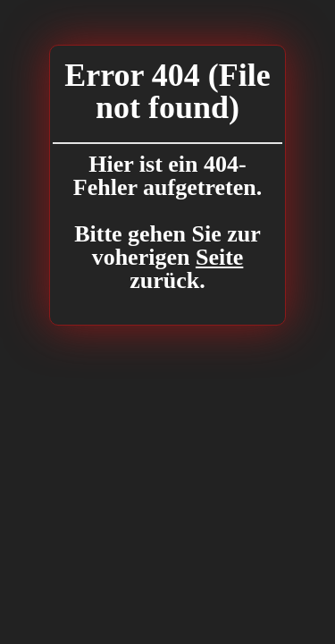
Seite (219, 257)
